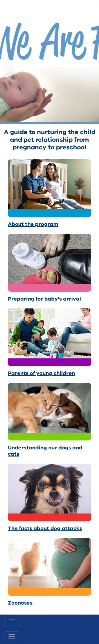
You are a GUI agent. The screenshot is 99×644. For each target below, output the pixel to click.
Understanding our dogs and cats (45, 451)
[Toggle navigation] (12, 622)
